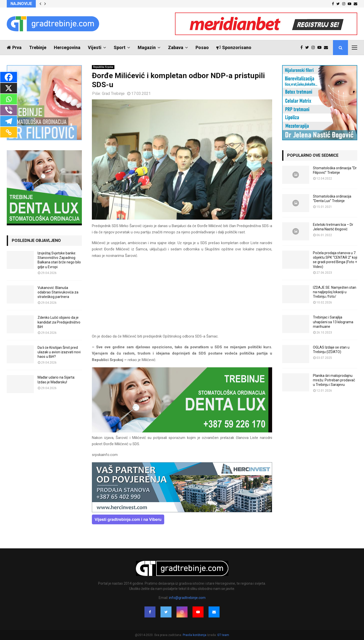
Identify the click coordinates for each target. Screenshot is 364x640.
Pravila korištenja (195, 635)
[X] (9, 88)
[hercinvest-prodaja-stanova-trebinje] (182, 511)
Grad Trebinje (113, 94)
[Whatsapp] (9, 99)
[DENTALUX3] (182, 431)
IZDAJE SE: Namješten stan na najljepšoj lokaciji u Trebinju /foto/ (335, 292)
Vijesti (95, 47)
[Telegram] (9, 121)
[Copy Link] (9, 132)
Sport (120, 47)
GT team (223, 635)
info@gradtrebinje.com (187, 598)
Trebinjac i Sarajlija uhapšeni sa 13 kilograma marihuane (333, 322)
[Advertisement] (182, 298)
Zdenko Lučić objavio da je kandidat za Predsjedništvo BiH (59, 322)
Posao (202, 47)
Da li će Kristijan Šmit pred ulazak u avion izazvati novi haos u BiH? (59, 352)
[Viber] (9, 110)
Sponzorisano (234, 47)
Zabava (176, 47)
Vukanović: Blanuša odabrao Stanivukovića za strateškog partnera (58, 292)
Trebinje (38, 47)
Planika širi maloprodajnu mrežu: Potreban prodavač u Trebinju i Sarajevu (334, 380)
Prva (14, 47)
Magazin (147, 47)
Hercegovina (67, 47)
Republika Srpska (103, 67)
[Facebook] (9, 77)
